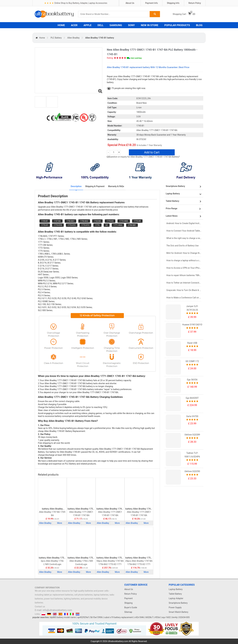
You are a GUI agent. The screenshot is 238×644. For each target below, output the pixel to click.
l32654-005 (184, 617)
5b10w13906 (96, 617)
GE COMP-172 (192, 361)
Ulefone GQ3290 (192, 471)
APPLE (87, 25)
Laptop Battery (176, 589)
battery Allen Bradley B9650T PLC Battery (52, 509)
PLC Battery (56, 38)
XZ (107, 225)
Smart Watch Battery (179, 612)
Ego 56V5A (192, 380)
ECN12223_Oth (144, 98)
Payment (128, 598)
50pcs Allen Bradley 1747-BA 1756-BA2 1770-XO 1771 (110, 563)
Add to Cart (152, 152)
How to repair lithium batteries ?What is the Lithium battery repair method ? (184, 275)
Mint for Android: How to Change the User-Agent (184, 253)
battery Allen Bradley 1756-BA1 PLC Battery (81, 509)
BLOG (199, 25)
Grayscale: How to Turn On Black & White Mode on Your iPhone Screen (184, 290)
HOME (61, 25)
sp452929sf (83, 617)
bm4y (175, 617)
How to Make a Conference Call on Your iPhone (184, 298)
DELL (101, 25)
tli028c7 (149, 617)
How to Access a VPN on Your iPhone (184, 268)
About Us (130, 3)
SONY (131, 25)
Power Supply (175, 607)
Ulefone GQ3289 (192, 435)
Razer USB (192, 343)
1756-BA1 (70, 221)
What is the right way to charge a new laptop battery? (184, 238)
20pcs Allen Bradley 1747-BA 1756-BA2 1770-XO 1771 (139, 563)
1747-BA (57, 221)
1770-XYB (58, 225)
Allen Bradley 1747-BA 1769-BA (52, 514)
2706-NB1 (132, 225)
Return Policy (195, 3)
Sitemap (128, 612)
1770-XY (45, 225)
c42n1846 (139, 617)
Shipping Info (173, 3)
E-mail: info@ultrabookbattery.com (53, 610)
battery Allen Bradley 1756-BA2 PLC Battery (110, 558)
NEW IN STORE (150, 25)
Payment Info (152, 3)
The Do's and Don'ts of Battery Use (182, 246)
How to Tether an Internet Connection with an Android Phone (184, 283)
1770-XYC (72, 225)
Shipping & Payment (95, 186)
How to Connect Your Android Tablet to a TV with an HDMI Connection (184, 231)
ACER (74, 25)
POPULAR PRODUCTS (177, 25)
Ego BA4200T (192, 398)
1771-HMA (118, 225)
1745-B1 (45, 221)
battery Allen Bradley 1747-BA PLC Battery (110, 509)
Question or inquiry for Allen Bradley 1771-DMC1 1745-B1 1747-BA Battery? (144, 157)
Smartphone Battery (178, 603)
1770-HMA (124, 221)
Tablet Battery (175, 594)
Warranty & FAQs (116, 186)
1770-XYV (85, 225)
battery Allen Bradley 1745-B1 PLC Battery (139, 509)
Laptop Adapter (176, 598)
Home (42, 38)
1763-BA (97, 221)
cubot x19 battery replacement (119, 617)
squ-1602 (166, 617)
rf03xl (157, 617)
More (59, 523)
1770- (97, 225)
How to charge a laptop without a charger (184, 260)
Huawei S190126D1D (192, 325)
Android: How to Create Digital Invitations (184, 223)
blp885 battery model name (63, 617)
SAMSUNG (116, 25)
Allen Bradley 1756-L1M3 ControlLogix (81, 563)
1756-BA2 (84, 221)
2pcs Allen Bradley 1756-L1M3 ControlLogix (52, 563)
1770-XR (137, 221)
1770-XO (110, 221)
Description (76, 186)
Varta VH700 (192, 416)
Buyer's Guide (131, 607)
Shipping (128, 603)
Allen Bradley (74, 38)
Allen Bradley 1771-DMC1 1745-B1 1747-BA (81, 514)
